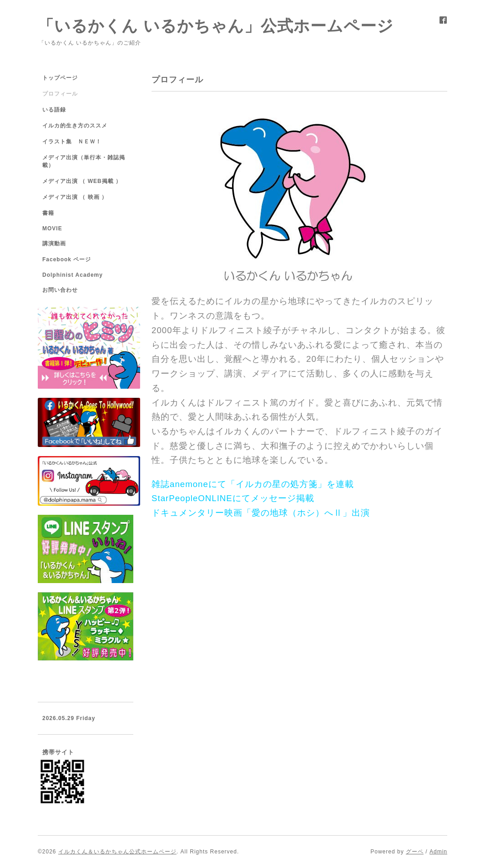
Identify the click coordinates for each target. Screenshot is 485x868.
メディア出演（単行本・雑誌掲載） (84, 161)
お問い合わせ (60, 290)
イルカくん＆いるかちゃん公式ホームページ (117, 852)
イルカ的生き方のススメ (75, 126)
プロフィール (60, 94)
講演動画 (54, 244)
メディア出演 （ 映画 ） (75, 197)
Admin (438, 852)
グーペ (415, 852)
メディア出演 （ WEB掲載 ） (82, 181)
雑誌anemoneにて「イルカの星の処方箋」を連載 (254, 484)
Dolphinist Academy (73, 275)
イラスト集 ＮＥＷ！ (72, 142)
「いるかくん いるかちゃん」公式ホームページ (216, 26)
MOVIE (52, 228)
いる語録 (54, 110)
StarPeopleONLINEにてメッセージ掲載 (233, 498)
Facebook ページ (67, 259)
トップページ (60, 78)
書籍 (48, 213)
